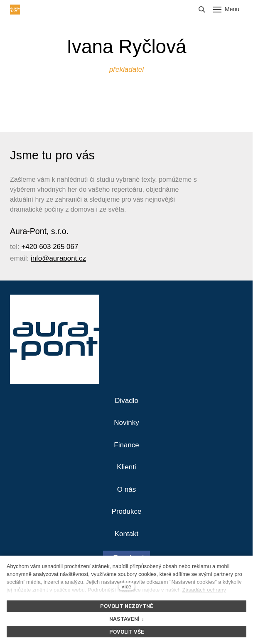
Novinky (126, 423)
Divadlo (126, 401)
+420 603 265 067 (50, 247)
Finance (126, 445)
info (36, 258)
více (126, 587)
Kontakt (127, 534)
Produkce (127, 511)
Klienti (126, 467)
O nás (126, 489)
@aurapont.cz (64, 258)
